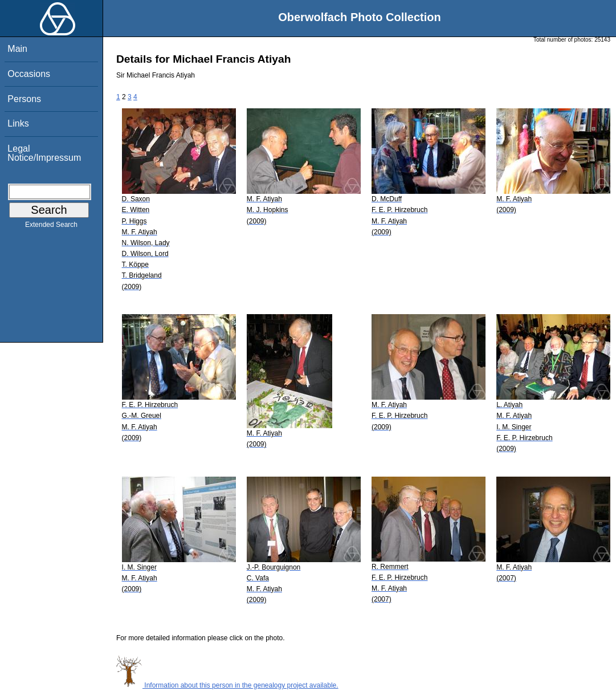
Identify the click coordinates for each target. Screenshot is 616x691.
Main (17, 49)
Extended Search (51, 227)
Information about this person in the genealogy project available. (227, 685)
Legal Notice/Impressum (44, 153)
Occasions (29, 74)
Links (18, 123)
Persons (24, 99)
